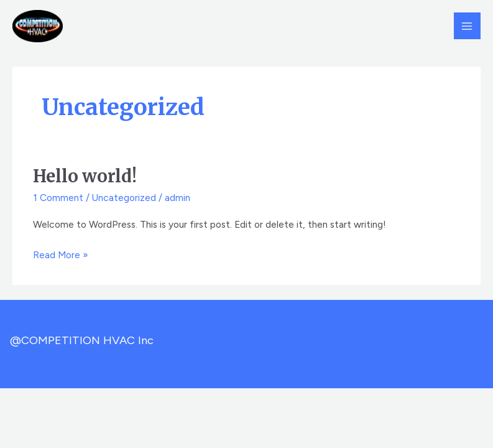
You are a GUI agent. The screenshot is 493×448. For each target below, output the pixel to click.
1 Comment (58, 198)
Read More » (61, 254)
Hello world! (85, 176)
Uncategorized (124, 198)
